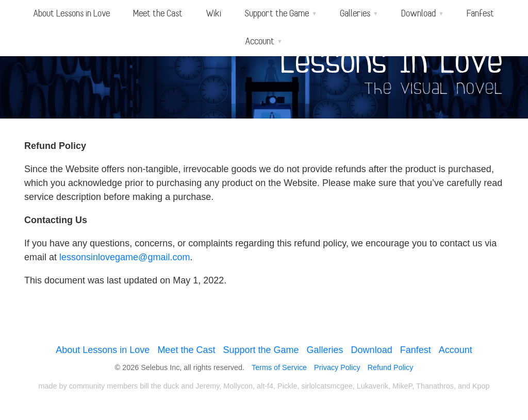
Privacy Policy (337, 367)
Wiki (214, 14)
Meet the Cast (158, 14)
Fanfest (481, 14)
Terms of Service (279, 367)
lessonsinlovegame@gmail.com (125, 257)
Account (456, 350)
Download (372, 350)
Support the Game (261, 350)
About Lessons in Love (72, 14)
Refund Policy (391, 367)
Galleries (325, 350)
